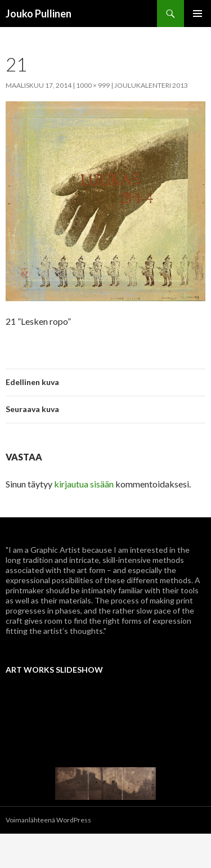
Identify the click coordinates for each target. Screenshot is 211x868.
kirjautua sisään (84, 484)
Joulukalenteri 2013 (151, 85)
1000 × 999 (93, 85)
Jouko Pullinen (39, 14)
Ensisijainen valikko (197, 14)
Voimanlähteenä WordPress (48, 820)
